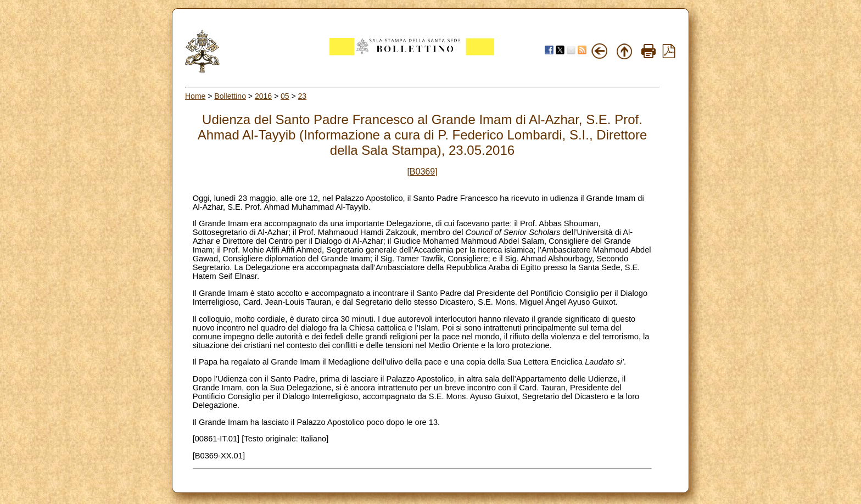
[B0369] (422, 172)
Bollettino (230, 96)
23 (303, 96)
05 (285, 96)
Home (195, 96)
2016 (263, 96)
